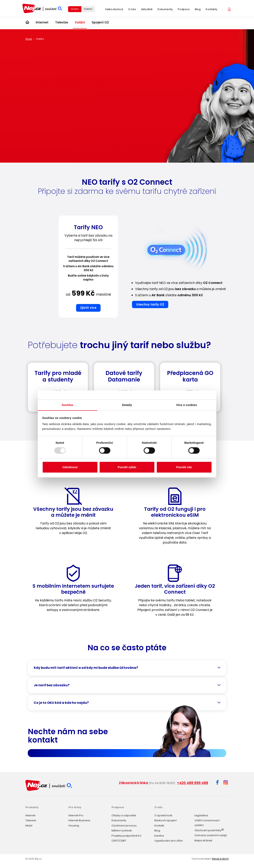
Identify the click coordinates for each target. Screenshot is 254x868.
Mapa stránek (203, 840)
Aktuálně (147, 10)
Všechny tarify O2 (150, 304)
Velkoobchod (114, 10)
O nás (132, 10)
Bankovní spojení (165, 820)
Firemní (88, 10)
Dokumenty (165, 10)
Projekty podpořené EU (126, 835)
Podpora (184, 10)
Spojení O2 (100, 24)
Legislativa (201, 815)
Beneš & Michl (220, 858)
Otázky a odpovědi (124, 815)
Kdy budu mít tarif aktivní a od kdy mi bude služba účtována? (86, 668)
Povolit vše (184, 467)
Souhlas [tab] (67, 405)
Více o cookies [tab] (187, 405)
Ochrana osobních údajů (211, 835)
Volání (80, 24)
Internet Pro (76, 815)
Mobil (29, 825)
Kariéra (159, 835)
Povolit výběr (127, 467)
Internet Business (79, 820)
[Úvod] (27, 24)
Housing (74, 825)
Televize (62, 24)
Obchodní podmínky (208, 830)
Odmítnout (70, 467)
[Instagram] (226, 783)
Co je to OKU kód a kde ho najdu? (61, 703)
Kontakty (212, 10)
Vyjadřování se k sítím (169, 840)
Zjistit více (88, 308)
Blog (198, 10)
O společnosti (163, 815)
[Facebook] (217, 783)
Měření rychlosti (122, 830)
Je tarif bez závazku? (52, 685)
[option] (88, 268)
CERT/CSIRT (119, 840)
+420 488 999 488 (193, 783)
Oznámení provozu (124, 825)
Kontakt (159, 825)
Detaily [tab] (127, 405)
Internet (42, 24)
